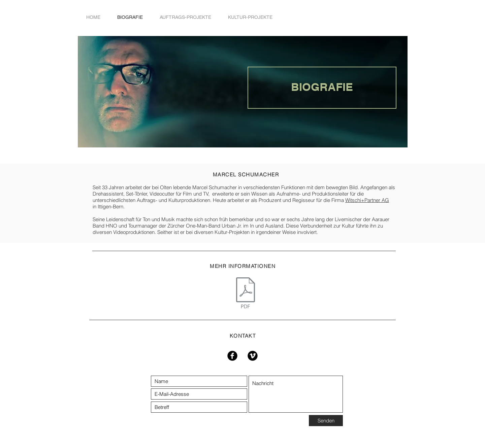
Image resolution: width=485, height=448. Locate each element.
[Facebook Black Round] (232, 356)
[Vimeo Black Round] (253, 356)
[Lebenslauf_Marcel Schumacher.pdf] (246, 294)
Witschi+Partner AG (367, 200)
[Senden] (326, 421)
